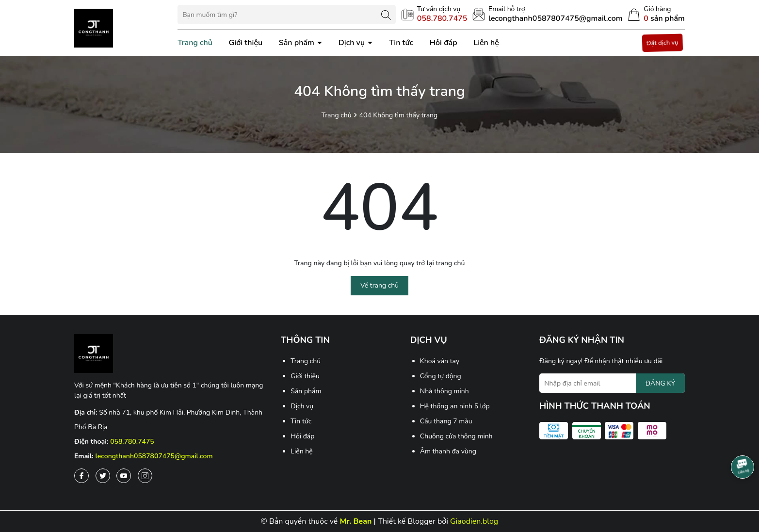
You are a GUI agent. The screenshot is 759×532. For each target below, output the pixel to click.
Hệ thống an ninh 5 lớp (455, 406)
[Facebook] (81, 476)
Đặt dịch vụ (662, 42)
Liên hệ (486, 43)
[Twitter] (103, 476)
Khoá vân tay (440, 361)
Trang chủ (195, 43)
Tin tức (401, 43)
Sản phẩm (298, 43)
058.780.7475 (132, 442)
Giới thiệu (246, 43)
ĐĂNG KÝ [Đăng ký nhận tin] (660, 383)
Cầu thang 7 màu (446, 421)
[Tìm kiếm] (386, 15)
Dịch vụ (353, 43)
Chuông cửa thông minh (456, 436)
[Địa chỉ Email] (612, 383)
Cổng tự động (441, 376)
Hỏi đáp (444, 43)
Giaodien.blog (474, 521)
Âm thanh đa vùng (448, 451)
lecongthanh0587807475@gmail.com (154, 456)
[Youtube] (124, 476)
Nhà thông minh (444, 391)
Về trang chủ (379, 285)
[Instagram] (145, 476)
